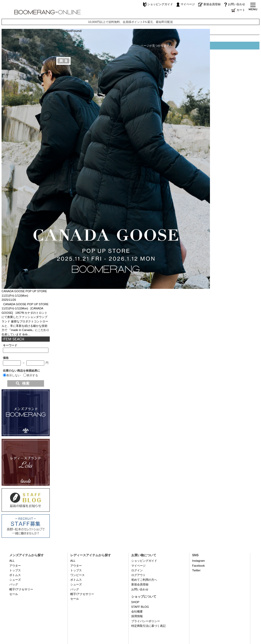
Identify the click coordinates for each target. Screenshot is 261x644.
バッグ (14, 584)
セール (14, 594)
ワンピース (77, 575)
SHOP (135, 602)
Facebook (198, 566)
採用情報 (137, 616)
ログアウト (138, 575)
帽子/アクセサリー (21, 589)
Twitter (196, 570)
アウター (15, 566)
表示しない (13, 375)
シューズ (15, 580)
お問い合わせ (235, 4)
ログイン (137, 570)
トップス (15, 570)
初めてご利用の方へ (144, 580)
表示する (32, 375)
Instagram (198, 561)
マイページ (186, 4)
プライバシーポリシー (146, 621)
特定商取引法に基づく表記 (148, 626)
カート (238, 10)
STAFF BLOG (140, 607)
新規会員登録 (209, 4)
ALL (12, 561)
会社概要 (137, 611)
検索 (26, 383)
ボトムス (15, 575)
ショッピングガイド (158, 4)
